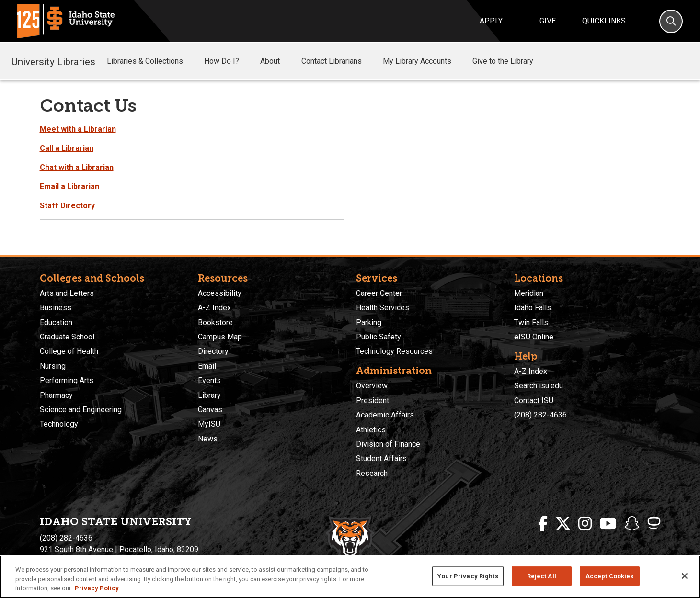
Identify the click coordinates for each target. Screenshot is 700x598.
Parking (369, 322)
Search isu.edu (539, 386)
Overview (372, 386)
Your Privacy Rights (468, 576)
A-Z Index (214, 308)
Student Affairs (381, 458)
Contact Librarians (338, 61)
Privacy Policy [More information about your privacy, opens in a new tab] (97, 588)
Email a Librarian (69, 186)
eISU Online (534, 337)
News (208, 439)
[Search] (671, 21)
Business (56, 308)
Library (209, 395)
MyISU (209, 424)
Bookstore (215, 322)
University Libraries (53, 61)
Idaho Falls (533, 308)
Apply (491, 21)
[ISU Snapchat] (632, 524)
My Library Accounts (424, 61)
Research (372, 473)
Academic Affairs (385, 415)
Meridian (529, 293)
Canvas (210, 410)
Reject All (542, 576)
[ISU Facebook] (543, 524)
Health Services (383, 308)
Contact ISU (534, 401)
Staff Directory (67, 206)
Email (207, 366)
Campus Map (220, 337)
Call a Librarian (67, 148)
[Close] (685, 576)
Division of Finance (388, 444)
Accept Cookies (610, 576)
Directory (213, 351)
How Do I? (228, 61)
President (373, 401)
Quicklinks (604, 21)
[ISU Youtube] (608, 524)
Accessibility (220, 293)
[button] (191, 62)
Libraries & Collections (152, 61)
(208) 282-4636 (540, 415)
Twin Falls (531, 322)
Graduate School (67, 337)
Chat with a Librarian (77, 167)
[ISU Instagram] (585, 524)
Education (56, 322)
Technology (59, 424)
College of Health (69, 351)
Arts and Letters (67, 293)
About (277, 61)
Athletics (371, 430)
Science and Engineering (81, 410)
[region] (350, 577)
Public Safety (379, 337)
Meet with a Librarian (78, 129)
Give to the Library (510, 61)
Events (209, 380)
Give (548, 21)
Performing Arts (67, 380)
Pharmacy (56, 395)
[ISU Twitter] (563, 524)
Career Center (379, 293)
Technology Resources (394, 351)
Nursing (53, 366)
